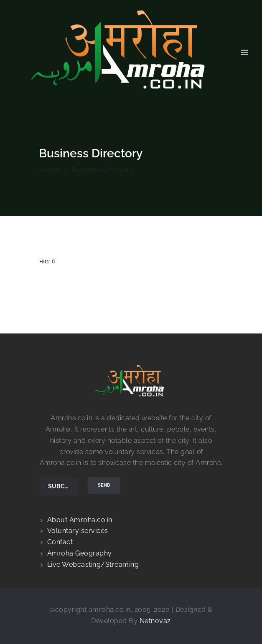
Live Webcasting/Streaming (93, 564)
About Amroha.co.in (80, 520)
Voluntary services (78, 531)
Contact (60, 542)
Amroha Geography (80, 553)
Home (49, 170)
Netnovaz (155, 621)
